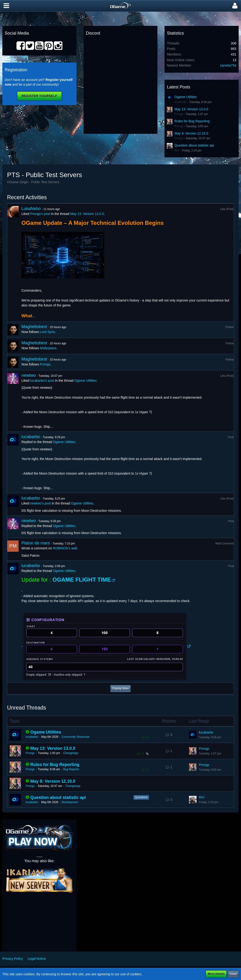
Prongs (179, 114)
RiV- (177, 151)
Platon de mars (36, 543)
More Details (216, 974)
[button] (6, 6)
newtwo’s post (40, 503)
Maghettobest (34, 327)
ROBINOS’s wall (65, 548)
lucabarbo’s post (42, 381)
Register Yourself (39, 96)
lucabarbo (181, 102)
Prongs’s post (40, 214)
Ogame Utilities (186, 97)
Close (233, 974)
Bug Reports (71, 769)
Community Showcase (75, 737)
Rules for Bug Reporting (192, 121)
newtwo (29, 375)
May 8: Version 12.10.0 (191, 133)
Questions (141, 797)
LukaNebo (31, 209)
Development (70, 802)
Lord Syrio (48, 332)
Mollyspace (48, 348)
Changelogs (71, 753)
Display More (120, 688)
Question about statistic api (194, 145)
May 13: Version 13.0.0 (191, 109)
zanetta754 (228, 65)
